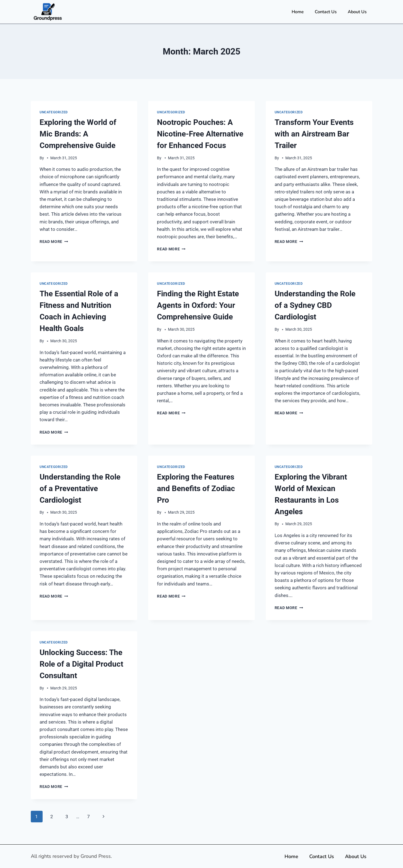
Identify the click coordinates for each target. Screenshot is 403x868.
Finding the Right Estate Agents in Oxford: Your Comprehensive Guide (198, 305)
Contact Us (326, 12)
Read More (54, 242)
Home (298, 12)
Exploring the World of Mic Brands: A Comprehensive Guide (78, 134)
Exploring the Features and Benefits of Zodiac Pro (196, 488)
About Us (357, 12)
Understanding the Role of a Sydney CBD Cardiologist (315, 305)
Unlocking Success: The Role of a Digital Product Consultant (81, 664)
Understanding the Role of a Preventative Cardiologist (80, 488)
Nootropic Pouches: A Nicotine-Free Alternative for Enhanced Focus (200, 134)
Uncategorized (54, 112)
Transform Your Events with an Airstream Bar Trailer (314, 134)
